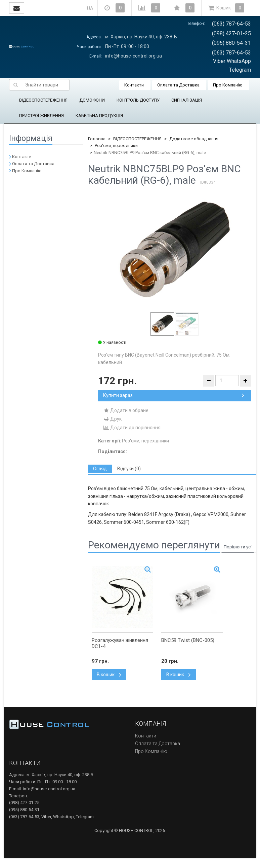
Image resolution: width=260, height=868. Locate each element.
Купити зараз (174, 395)
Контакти (134, 85)
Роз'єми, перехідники (116, 146)
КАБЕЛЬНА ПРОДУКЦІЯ (99, 116)
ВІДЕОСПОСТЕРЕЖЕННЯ (43, 100)
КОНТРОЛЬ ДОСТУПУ (138, 100)
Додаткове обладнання (194, 139)
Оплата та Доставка (178, 85)
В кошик (109, 675)
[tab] (100, 469)
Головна (97, 139)
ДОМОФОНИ (92, 100)
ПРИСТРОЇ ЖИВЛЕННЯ (41, 116)
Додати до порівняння (132, 428)
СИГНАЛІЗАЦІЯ (187, 100)
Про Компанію (228, 85)
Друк (112, 419)
